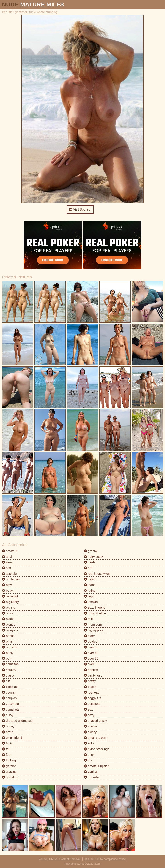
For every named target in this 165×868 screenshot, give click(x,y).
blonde (9, 625)
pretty (90, 681)
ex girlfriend (12, 738)
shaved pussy (95, 721)
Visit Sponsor (80, 209)
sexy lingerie (95, 608)
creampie (10, 704)
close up (10, 687)
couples (9, 698)
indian (90, 579)
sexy (89, 715)
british (8, 642)
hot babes (11, 579)
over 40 (91, 653)
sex (88, 709)
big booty (10, 602)
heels (90, 562)
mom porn (93, 625)
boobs (8, 636)
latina (90, 591)
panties (91, 670)
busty (8, 653)
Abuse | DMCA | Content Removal (60, 859)
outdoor (91, 642)
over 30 (91, 647)
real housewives (97, 574)
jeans (90, 585)
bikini (8, 613)
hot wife (91, 777)
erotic (8, 732)
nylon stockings (97, 749)
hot (88, 568)
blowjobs (10, 630)
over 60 (91, 664)
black (8, 619)
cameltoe (10, 664)
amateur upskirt (97, 766)
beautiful (10, 596)
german (9, 766)
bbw (7, 585)
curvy (8, 715)
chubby (9, 670)
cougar (9, 692)
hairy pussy (94, 557)
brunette (10, 647)
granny (91, 551)
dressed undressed (17, 721)
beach (8, 591)
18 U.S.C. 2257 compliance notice (105, 859)
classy (8, 675)
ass (6, 568)
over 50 (91, 659)
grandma (10, 777)
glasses (9, 772)
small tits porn (96, 738)
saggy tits (93, 698)
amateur (10, 551)
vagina (91, 772)
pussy (90, 687)
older (89, 636)
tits (88, 760)
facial (8, 743)
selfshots (92, 704)
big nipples (93, 630)
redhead (92, 692)
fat (6, 749)
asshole (9, 574)
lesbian (91, 602)
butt (7, 659)
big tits (8, 608)
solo (89, 743)
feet (7, 755)
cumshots (11, 709)
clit (6, 681)
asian (8, 562)
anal (7, 557)
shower (91, 726)
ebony (8, 726)
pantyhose (93, 675)
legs (89, 596)
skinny (90, 732)
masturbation (95, 613)
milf (88, 619)
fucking (9, 760)
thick (89, 755)
